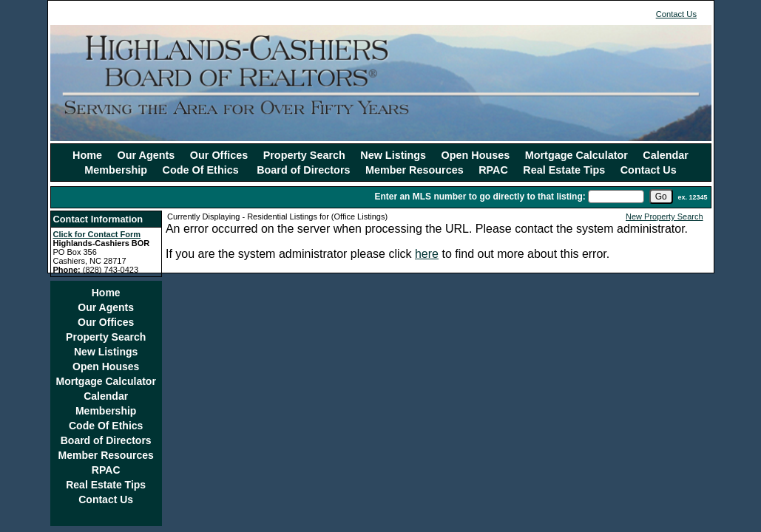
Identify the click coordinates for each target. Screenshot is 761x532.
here (427, 254)
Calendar (666, 155)
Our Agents (146, 155)
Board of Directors (303, 170)
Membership (116, 170)
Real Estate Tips (564, 170)
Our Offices (219, 155)
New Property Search (664, 216)
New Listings (393, 155)
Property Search (304, 155)
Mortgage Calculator (576, 155)
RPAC (493, 170)
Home (87, 155)
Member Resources (415, 170)
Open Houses (476, 155)
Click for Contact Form (97, 234)
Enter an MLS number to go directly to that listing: (480, 197)
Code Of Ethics (202, 170)
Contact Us (676, 14)
